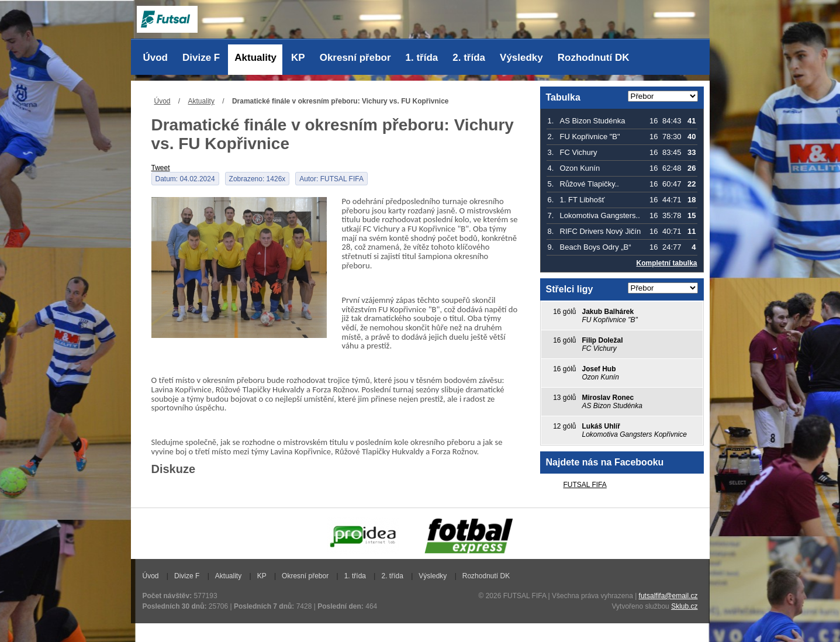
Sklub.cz (684, 606)
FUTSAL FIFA (585, 485)
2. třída (469, 58)
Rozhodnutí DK (594, 58)
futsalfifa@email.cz (668, 596)
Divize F (201, 58)
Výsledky (521, 58)
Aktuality (255, 58)
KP (298, 58)
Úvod (156, 58)
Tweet (161, 168)
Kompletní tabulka (666, 263)
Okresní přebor (355, 58)
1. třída (422, 58)
